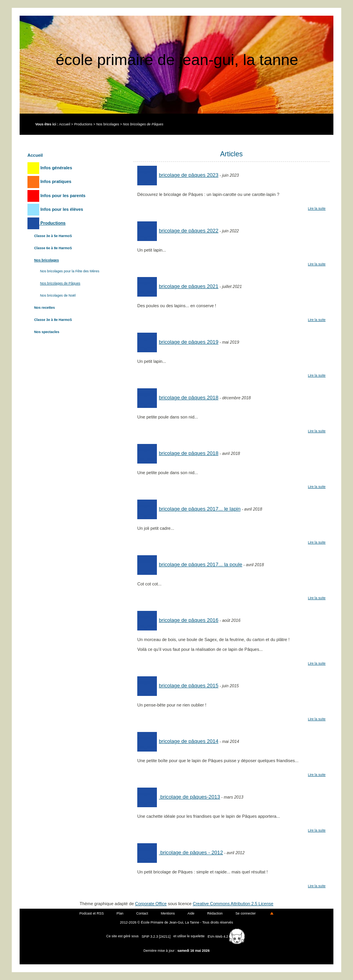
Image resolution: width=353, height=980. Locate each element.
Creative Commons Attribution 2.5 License (233, 904)
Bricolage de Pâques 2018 (178, 398)
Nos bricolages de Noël (58, 295)
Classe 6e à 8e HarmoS (53, 248)
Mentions (168, 913)
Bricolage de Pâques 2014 (178, 741)
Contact (142, 913)
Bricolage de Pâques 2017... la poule (190, 564)
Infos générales (50, 168)
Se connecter (246, 913)
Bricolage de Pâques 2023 (178, 175)
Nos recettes (45, 308)
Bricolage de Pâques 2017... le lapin (189, 509)
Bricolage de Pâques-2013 (179, 797)
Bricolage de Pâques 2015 (178, 686)
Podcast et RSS (92, 913)
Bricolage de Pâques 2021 (178, 286)
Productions (83, 124)
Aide (191, 913)
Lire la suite (317, 208)
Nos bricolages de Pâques (60, 283)
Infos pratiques (49, 181)
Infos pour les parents (56, 196)
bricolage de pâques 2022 (178, 231)
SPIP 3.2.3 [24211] (156, 937)
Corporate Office (151, 904)
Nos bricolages (107, 124)
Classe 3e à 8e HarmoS (53, 320)
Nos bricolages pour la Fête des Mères (70, 271)
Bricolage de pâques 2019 (178, 342)
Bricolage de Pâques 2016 (178, 620)
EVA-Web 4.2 (226, 937)
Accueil (64, 124)
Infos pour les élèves (55, 209)
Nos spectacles (47, 332)
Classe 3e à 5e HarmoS (53, 236)
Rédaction (215, 913)
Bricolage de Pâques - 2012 (180, 852)
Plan (120, 913)
